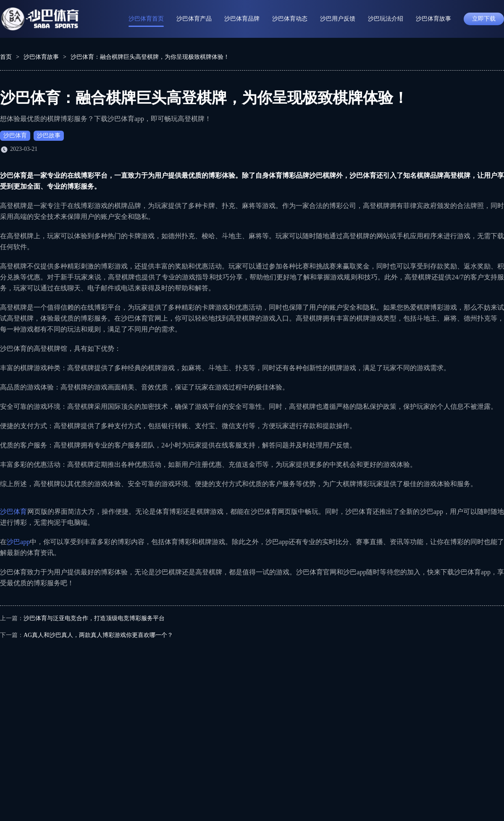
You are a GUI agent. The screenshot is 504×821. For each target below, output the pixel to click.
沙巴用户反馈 (338, 19)
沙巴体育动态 (290, 19)
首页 (6, 57)
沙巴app (18, 542)
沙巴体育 (15, 136)
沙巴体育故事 (433, 19)
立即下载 (484, 19)
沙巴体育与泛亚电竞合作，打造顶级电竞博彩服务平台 (94, 618)
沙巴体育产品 (194, 19)
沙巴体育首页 (146, 19)
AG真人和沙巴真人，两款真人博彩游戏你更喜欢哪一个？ (98, 635)
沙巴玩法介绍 (386, 19)
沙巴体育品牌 (242, 19)
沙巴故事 (49, 136)
